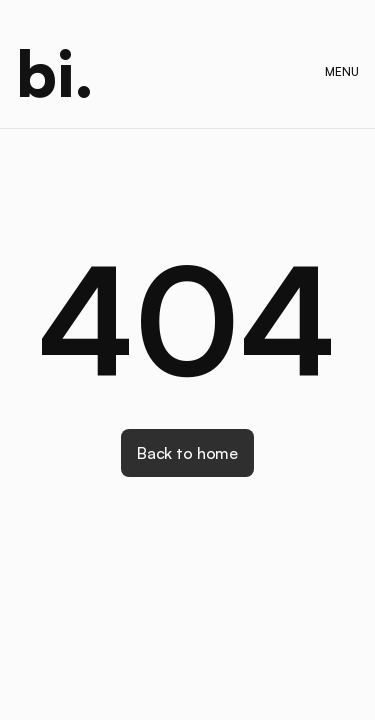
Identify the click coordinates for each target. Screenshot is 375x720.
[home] (55, 72)
